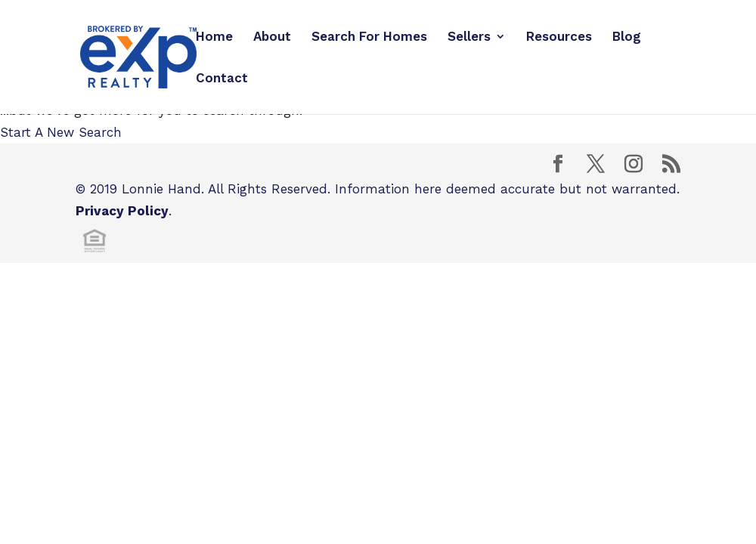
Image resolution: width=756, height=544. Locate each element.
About (272, 37)
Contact (222, 79)
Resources (559, 37)
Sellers (469, 37)
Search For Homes (369, 37)
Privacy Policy (122, 211)
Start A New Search (61, 132)
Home (214, 37)
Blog (627, 37)
